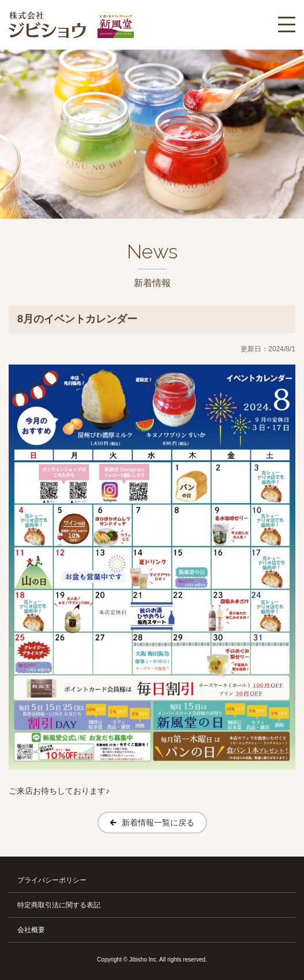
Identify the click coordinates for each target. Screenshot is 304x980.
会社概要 (31, 930)
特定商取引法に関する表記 (59, 905)
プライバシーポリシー (52, 880)
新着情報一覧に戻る (158, 823)
